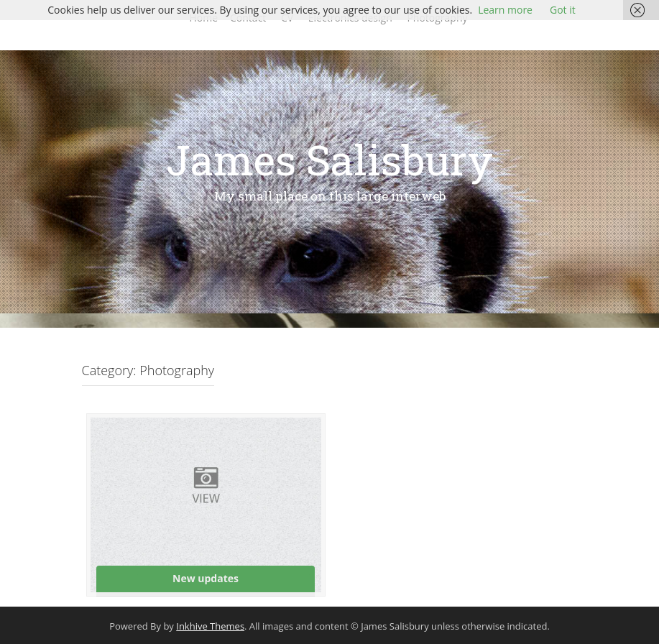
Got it (563, 10)
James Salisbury (329, 159)
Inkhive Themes (210, 626)
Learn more (505, 10)
